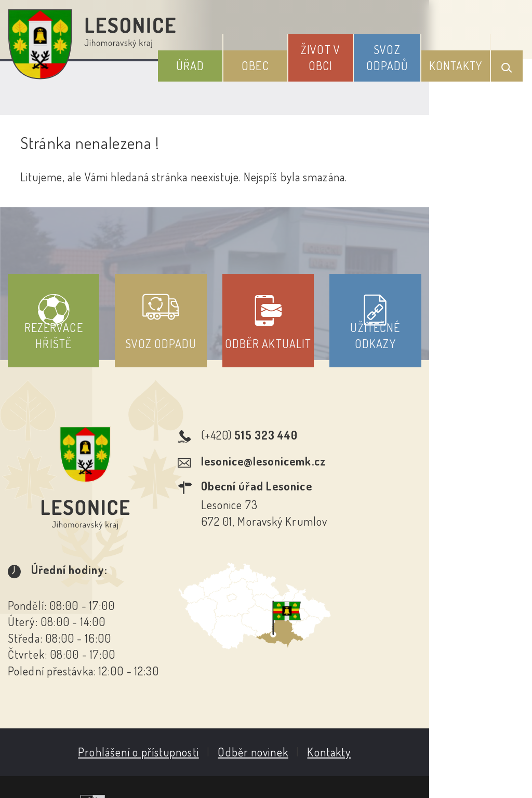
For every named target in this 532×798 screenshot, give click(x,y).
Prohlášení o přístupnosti (190, 687)
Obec (284, 62)
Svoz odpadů (400, 54)
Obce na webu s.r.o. (454, 738)
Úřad (228, 62)
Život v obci (341, 54)
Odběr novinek (305, 687)
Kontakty (461, 62)
